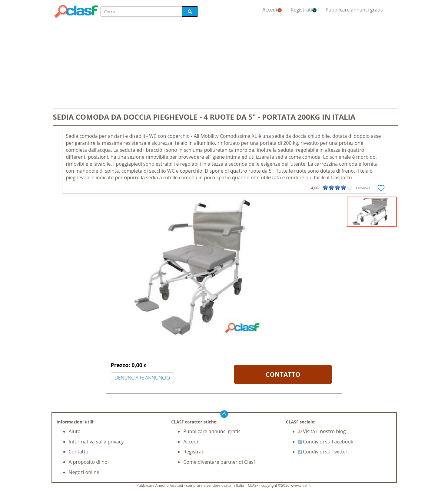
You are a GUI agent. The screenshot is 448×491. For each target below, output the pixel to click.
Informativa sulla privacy (96, 442)
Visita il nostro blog (322, 431)
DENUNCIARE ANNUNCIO (143, 378)
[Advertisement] (224, 64)
